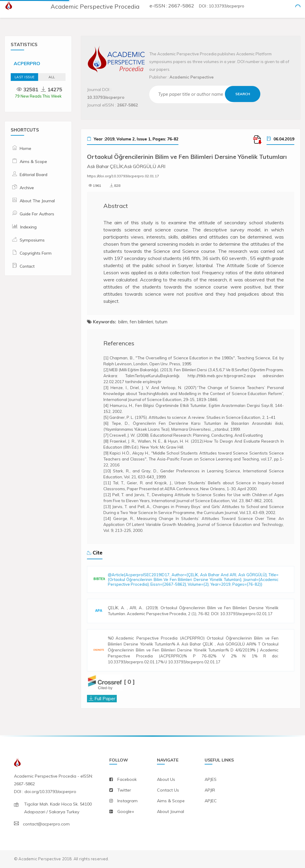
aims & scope (171, 801)
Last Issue (25, 77)
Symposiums (32, 240)
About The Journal (37, 201)
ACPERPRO (27, 63)
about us (166, 779)
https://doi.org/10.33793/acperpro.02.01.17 (123, 176)
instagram (127, 801)
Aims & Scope (33, 162)
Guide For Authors (37, 214)
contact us (168, 790)
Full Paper (105, 698)
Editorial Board (34, 175)
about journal (171, 811)
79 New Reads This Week (38, 96)
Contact (27, 266)
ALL (52, 77)
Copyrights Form (36, 253)
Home (25, 148)
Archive (27, 188)
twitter (124, 790)
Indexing (28, 227)
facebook (127, 779)
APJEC (211, 801)
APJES (211, 779)
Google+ (126, 811)
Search (243, 94)
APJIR (210, 790)
